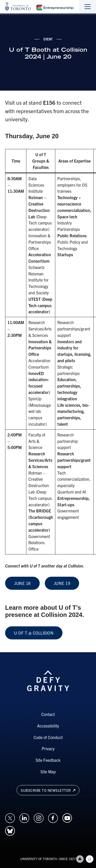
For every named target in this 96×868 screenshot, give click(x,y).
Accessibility (48, 726)
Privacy (48, 748)
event (48, 39)
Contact (48, 714)
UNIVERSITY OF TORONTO (39, 859)
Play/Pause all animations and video (90, 859)
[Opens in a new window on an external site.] (10, 817)
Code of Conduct (48, 737)
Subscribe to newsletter (48, 790)
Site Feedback (48, 760)
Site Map (48, 771)
